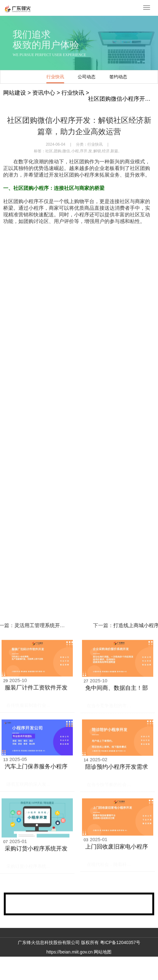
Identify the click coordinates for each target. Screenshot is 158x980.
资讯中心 (44, 93)
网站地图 (103, 952)
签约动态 (71, 77)
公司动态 (39, 77)
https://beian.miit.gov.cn (70, 952)
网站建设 (15, 93)
